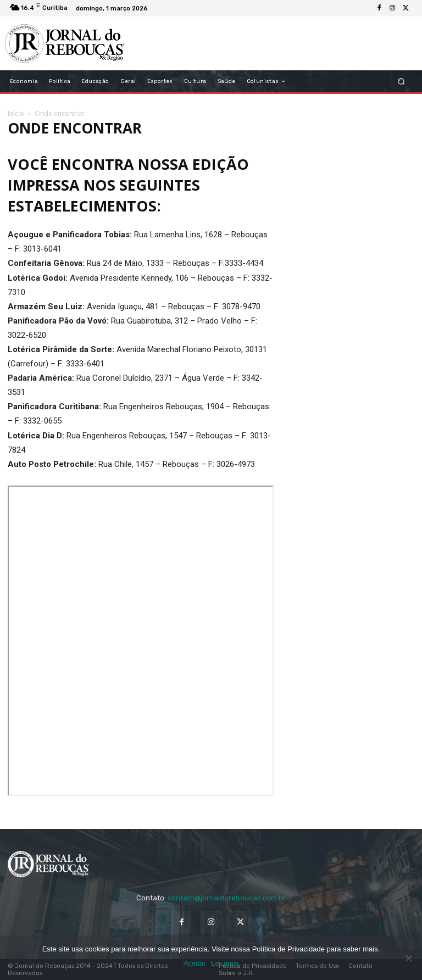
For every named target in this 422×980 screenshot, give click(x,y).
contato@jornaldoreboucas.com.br (227, 898)
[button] (401, 82)
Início (16, 113)
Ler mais (225, 963)
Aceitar (195, 963)
